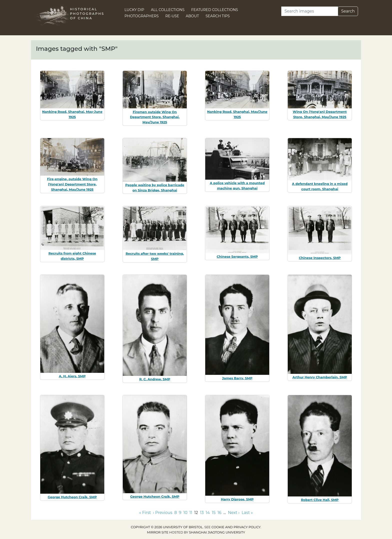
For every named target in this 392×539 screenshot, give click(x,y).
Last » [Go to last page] (247, 513)
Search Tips (218, 16)
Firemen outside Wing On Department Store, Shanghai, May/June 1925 (155, 117)
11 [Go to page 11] (191, 513)
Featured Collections (215, 10)
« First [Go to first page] (145, 513)
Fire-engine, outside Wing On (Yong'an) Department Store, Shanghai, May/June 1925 (72, 184)
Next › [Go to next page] (234, 513)
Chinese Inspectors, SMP (320, 258)
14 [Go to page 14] (208, 513)
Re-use (172, 16)
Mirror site (158, 532)
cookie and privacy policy (236, 527)
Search (348, 11)
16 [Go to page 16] (219, 513)
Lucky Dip (134, 10)
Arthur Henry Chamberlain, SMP (320, 377)
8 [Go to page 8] (175, 513)
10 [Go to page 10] (185, 513)
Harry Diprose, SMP (237, 499)
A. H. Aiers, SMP (72, 376)
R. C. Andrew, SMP (155, 379)
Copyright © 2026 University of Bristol (167, 527)
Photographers (142, 16)
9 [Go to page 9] (180, 513)
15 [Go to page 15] (214, 513)
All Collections (168, 10)
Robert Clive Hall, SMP (320, 500)
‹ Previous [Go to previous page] (163, 513)
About (192, 16)
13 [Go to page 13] (202, 513)
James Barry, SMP (237, 378)
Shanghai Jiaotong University (217, 532)
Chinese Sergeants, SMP (237, 256)
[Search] (310, 11)
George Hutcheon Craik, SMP (72, 497)
